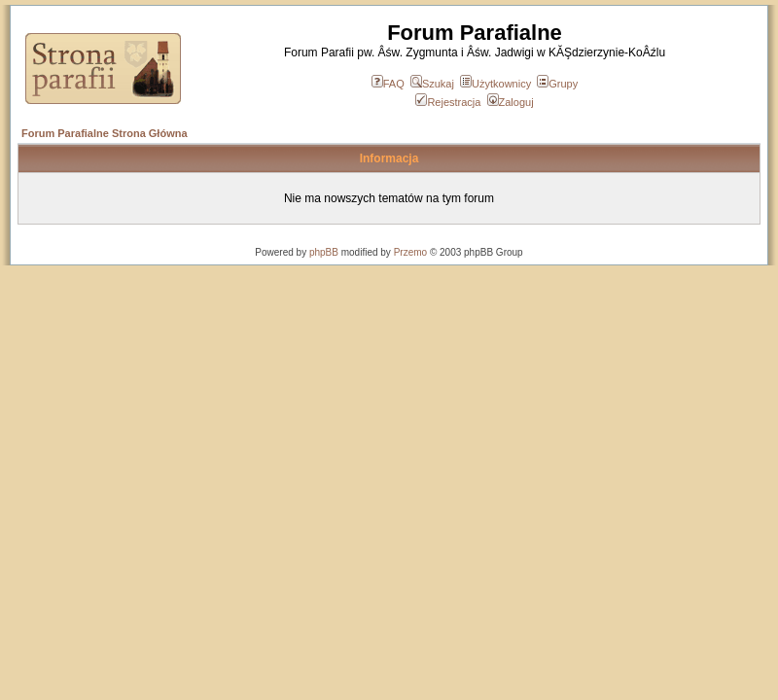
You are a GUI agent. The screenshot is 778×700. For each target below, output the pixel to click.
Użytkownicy (495, 84)
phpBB (324, 252)
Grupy (557, 84)
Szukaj (432, 84)
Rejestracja (448, 102)
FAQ (388, 84)
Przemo (410, 252)
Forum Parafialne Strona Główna (105, 133)
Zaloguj (511, 102)
